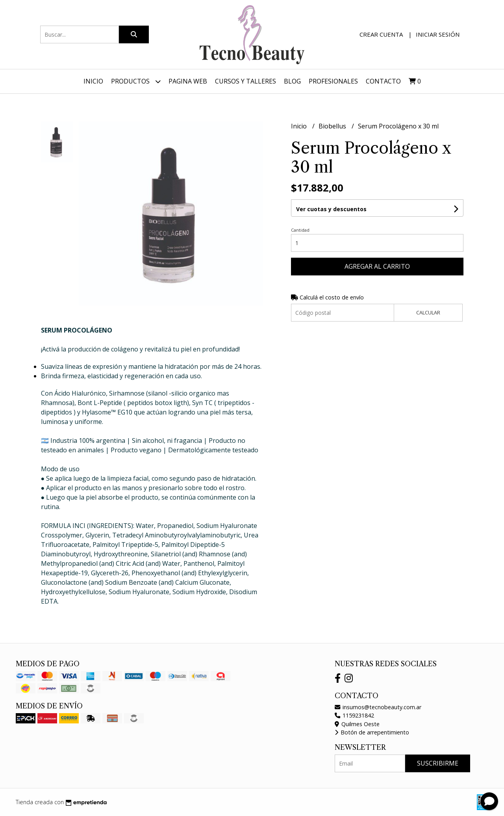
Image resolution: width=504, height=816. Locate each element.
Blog (292, 81)
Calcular (428, 312)
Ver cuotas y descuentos (331, 209)
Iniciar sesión (438, 34)
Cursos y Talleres (246, 81)
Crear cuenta (381, 34)
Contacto (383, 81)
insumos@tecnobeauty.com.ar (378, 707)
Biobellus (333, 126)
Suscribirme (438, 763)
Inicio (93, 81)
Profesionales (333, 81)
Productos (136, 81)
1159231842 (354, 715)
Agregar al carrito (377, 266)
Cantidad (300, 230)
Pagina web (188, 81)
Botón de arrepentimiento (372, 732)
